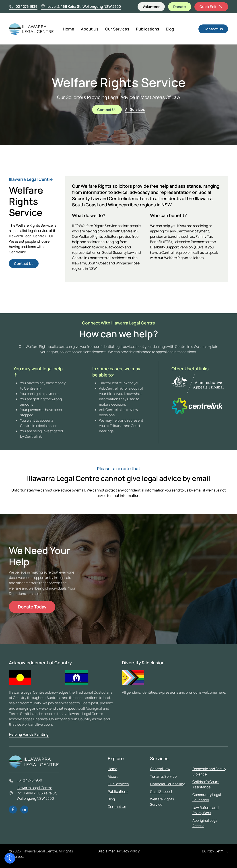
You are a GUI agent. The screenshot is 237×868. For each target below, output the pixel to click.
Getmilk (221, 851)
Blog (170, 29)
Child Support (161, 791)
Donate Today (32, 607)
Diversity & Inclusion (143, 663)
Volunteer (151, 7)
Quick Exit (211, 7)
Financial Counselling (168, 784)
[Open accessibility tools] (10, 858)
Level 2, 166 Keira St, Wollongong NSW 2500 (81, 6)
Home (69, 29)
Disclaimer (106, 851)
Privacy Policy (128, 851)
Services (159, 758)
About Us (90, 29)
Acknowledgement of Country (40, 663)
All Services (135, 109)
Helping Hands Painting (29, 734)
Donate (180, 7)
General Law (160, 769)
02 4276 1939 (23, 6)
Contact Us (213, 29)
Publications (148, 29)
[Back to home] (32, 29)
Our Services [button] (117, 29)
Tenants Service (163, 776)
